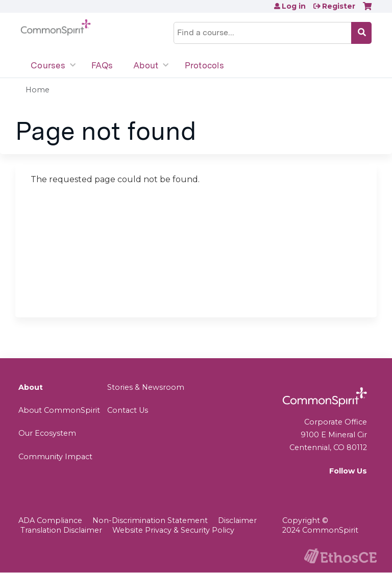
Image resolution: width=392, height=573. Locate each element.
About (146, 65)
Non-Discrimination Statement (150, 520)
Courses (48, 65)
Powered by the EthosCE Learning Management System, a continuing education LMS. (340, 556)
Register (339, 6)
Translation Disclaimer (61, 530)
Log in (294, 6)
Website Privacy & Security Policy (173, 530)
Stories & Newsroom (146, 387)
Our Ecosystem (47, 433)
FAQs (102, 65)
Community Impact (55, 457)
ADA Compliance (50, 520)
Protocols (204, 65)
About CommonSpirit (59, 410)
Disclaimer (237, 520)
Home (38, 90)
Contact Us (128, 410)
